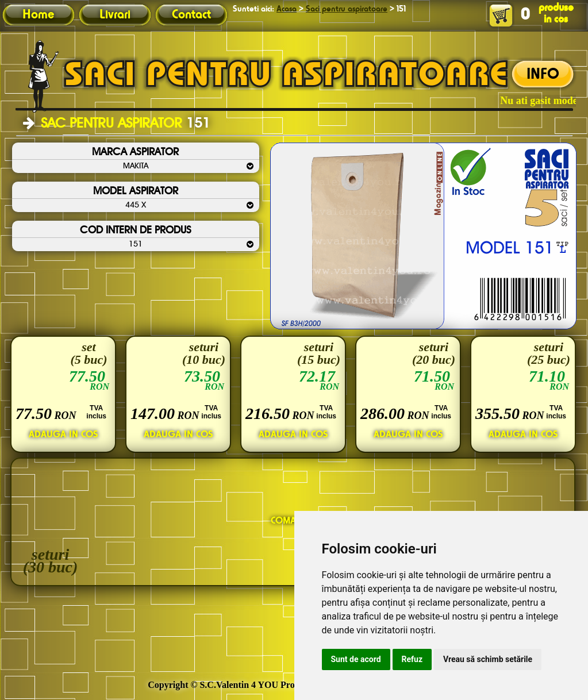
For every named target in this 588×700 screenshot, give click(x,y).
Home (38, 15)
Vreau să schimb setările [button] (488, 659)
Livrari (115, 15)
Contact (191, 15)
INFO (543, 75)
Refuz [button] (412, 659)
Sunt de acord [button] (356, 659)
